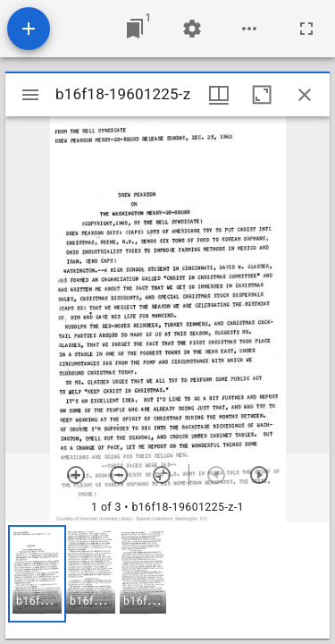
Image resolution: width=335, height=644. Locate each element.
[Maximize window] (262, 95)
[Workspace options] (249, 29)
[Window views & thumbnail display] (219, 95)
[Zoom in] (76, 475)
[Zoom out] (119, 475)
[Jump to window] (135, 29)
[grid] (167, 580)
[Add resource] (29, 29)
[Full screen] (306, 29)
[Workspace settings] (192, 29)
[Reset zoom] (162, 475)
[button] (37, 574)
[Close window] (305, 95)
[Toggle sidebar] (30, 95)
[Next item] (259, 475)
